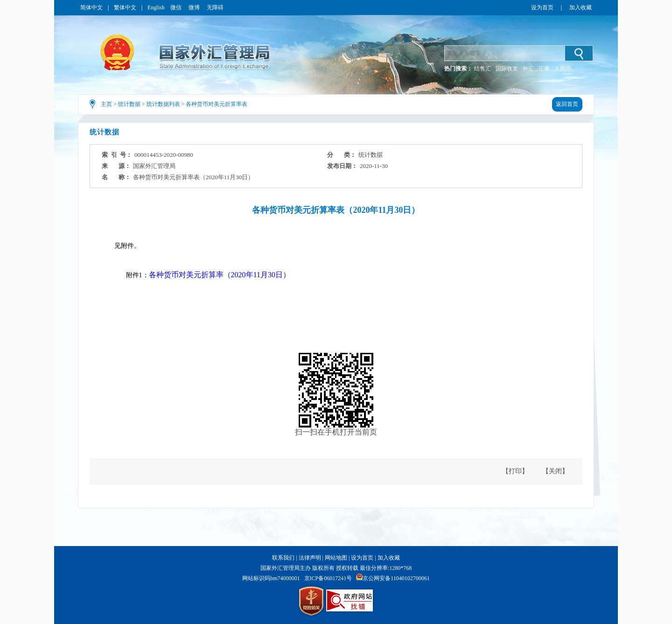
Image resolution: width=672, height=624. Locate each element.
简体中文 (91, 7)
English (156, 7)
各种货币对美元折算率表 (217, 104)
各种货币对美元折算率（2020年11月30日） (220, 275)
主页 (106, 104)
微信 (177, 7)
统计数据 (129, 104)
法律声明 (310, 558)
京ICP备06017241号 (328, 578)
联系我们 (283, 558)
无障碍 (215, 7)
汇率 (544, 69)
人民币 (563, 69)
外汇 (528, 69)
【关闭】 (555, 471)
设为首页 (542, 7)
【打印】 (515, 471)
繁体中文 (125, 7)
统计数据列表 (163, 104)
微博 (195, 7)
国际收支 (507, 69)
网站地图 (336, 558)
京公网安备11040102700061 (396, 578)
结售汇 (483, 69)
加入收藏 (581, 7)
